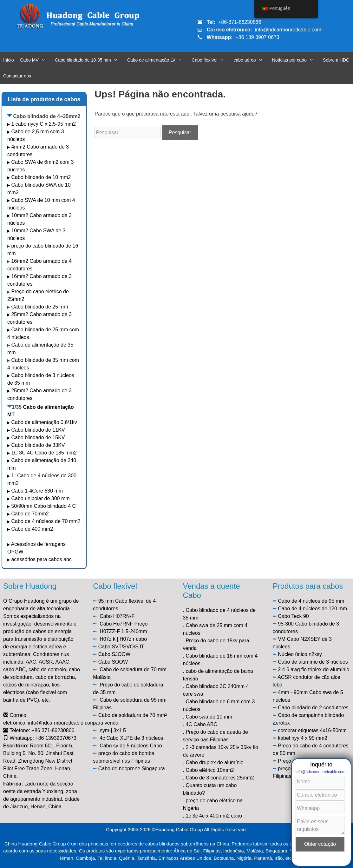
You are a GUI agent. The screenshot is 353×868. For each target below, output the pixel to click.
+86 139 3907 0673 (257, 37)
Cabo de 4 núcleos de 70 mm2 (46, 521)
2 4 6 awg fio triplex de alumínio (314, 669)
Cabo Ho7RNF (116, 624)
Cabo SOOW (113, 662)
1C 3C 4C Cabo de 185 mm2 (44, 453)
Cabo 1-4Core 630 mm (38, 491)
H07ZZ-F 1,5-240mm (123, 631)
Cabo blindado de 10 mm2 (41, 177)
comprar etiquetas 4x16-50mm (312, 730)
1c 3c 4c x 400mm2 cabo (214, 816)
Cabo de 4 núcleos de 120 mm (312, 609)
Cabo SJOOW (114, 654)
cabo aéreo (251, 60)
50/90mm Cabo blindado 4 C (43, 506)
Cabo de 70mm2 (30, 514)
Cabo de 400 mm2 (32, 529)
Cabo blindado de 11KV (38, 430)
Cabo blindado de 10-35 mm (89, 60)
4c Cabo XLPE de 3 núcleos (131, 738)
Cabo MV (36, 60)
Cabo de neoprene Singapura (132, 769)
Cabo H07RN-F (117, 616)
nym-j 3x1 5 (113, 730)
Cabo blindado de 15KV (38, 437)
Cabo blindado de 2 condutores (313, 708)
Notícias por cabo (296, 60)
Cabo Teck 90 (293, 616)
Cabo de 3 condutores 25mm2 (220, 778)
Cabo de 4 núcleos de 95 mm (311, 601)
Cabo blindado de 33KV (38, 445)
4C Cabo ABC (201, 724)
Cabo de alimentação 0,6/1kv (44, 422)
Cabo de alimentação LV (158, 60)
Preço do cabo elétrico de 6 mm (314, 761)
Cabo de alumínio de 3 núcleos (313, 662)
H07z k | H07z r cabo (123, 639)
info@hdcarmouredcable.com (288, 30)
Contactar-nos (17, 76)
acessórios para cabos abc (41, 559)
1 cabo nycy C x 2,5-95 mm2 (43, 124)
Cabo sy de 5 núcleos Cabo (131, 746)
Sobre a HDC (336, 60)
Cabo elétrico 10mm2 (210, 770)
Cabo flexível (211, 60)
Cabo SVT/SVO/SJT (121, 647)
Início (8, 60)
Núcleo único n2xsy (300, 654)
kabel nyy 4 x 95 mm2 (303, 738)
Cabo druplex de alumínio (214, 762)
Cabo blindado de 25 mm (39, 307)
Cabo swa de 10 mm (209, 717)
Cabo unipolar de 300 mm (40, 498)
